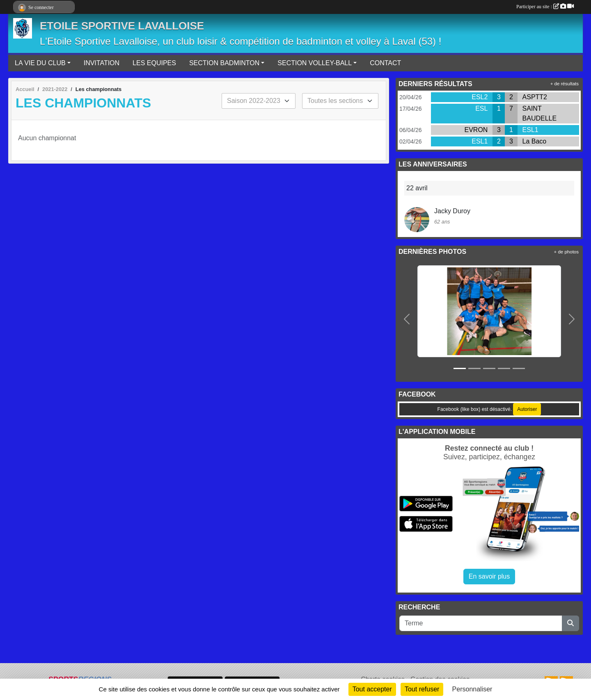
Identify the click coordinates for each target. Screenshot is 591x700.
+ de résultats (565, 84)
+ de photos (566, 252)
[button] (407, 319)
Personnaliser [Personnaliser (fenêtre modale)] (472, 689)
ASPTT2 (535, 97)
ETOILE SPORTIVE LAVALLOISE (122, 26)
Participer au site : (545, 7)
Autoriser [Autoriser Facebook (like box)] (527, 409)
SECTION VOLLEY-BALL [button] (315, 63)
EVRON (476, 130)
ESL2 (480, 97)
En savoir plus (489, 576)
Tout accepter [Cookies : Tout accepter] (372, 689)
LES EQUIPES (154, 63)
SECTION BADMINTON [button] (224, 63)
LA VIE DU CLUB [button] (40, 63)
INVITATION (102, 63)
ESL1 (530, 130)
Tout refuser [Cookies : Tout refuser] (422, 689)
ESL (481, 108)
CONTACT (385, 63)
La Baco (535, 141)
